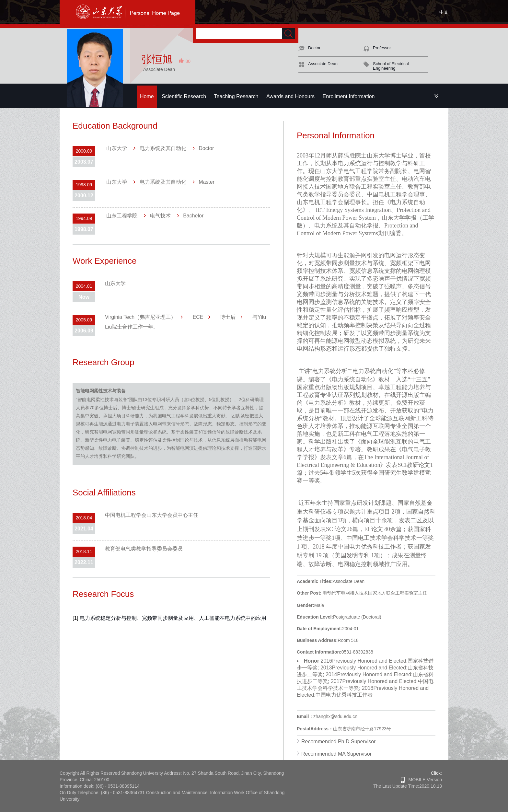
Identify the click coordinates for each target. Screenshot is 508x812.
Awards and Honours (290, 96)
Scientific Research (184, 96)
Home (147, 96)
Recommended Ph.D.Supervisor (338, 742)
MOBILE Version (421, 780)
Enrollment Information (349, 96)
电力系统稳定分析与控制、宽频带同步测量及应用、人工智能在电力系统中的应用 (173, 618)
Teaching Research (236, 96)
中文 (444, 12)
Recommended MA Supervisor (336, 754)
